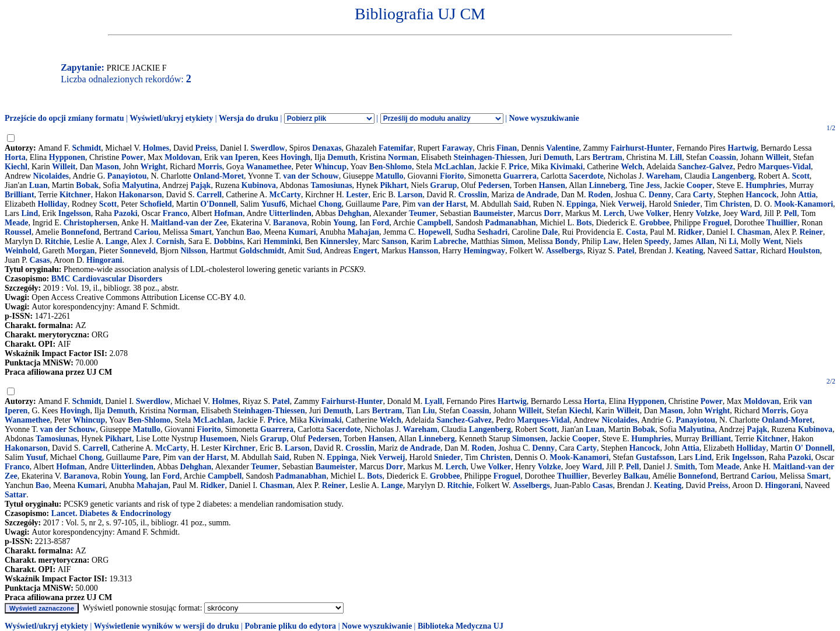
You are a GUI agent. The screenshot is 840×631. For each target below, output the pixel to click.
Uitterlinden (290, 213)
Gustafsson (655, 457)
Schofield (155, 204)
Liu (429, 411)
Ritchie (57, 241)
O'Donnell (218, 204)
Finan (507, 148)
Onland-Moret (218, 176)
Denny (660, 195)
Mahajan (363, 232)
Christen (735, 204)
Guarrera (520, 176)
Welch (631, 167)
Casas (39, 260)
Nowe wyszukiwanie (544, 118)
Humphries (765, 185)
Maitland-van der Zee (188, 223)
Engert (365, 251)
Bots (584, 223)
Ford (381, 223)
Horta (15, 157)
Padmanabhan (510, 223)
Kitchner (75, 195)
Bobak (87, 185)
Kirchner (239, 448)
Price (518, 167)
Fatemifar (396, 148)
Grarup (443, 185)
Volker (657, 213)
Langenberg (733, 176)
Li (732, 241)
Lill (676, 157)
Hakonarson (141, 195)
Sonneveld (138, 251)
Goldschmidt (262, 251)
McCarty (285, 195)
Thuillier (782, 223)
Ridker (690, 232)
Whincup (330, 167)
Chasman (753, 232)
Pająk (200, 185)
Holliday (52, 204)
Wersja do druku (249, 118)
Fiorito (452, 176)
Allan (705, 241)
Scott (801, 176)
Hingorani (104, 260)
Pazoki (125, 213)
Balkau (636, 476)
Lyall (433, 401)
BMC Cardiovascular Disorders (107, 279)
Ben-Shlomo (391, 167)
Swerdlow (268, 148)
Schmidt (87, 148)
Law (611, 241)
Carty (703, 195)
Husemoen (218, 439)
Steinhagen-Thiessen (489, 157)
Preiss (206, 148)
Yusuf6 (274, 204)
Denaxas (327, 148)
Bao (253, 232)
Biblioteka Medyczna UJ (461, 626)
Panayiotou (127, 176)
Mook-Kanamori (804, 204)
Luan (38, 185)
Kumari (302, 232)
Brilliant (20, 195)
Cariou (146, 232)
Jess (653, 185)
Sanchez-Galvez (706, 167)
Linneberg (607, 185)
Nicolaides (51, 176)
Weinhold (22, 251)
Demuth (341, 157)
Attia (807, 195)
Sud (314, 251)
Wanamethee (269, 167)
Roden (599, 195)
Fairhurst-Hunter (642, 148)
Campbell (434, 223)
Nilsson (193, 251)
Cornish (170, 241)
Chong (330, 204)
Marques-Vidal (785, 167)
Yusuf (36, 457)
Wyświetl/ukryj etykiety (171, 118)
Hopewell (435, 232)
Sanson (394, 241)
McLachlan (454, 167)
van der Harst (442, 204)
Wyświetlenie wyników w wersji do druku (167, 626)
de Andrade (537, 195)
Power (132, 157)
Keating (689, 251)
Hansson (423, 251)
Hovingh (295, 157)
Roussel (18, 232)
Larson (410, 195)
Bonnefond (80, 232)
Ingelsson (75, 213)
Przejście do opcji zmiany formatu (64, 118)
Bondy (566, 241)
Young (344, 223)
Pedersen (494, 185)
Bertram (607, 157)
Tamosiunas (332, 185)
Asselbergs (565, 251)
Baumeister (493, 213)
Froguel (716, 223)
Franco (175, 213)
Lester (357, 195)
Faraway (457, 148)
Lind (29, 213)
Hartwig (742, 148)
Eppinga (581, 204)
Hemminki (282, 241)
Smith (685, 467)
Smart (201, 232)
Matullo (389, 176)
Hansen (552, 185)
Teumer (422, 213)
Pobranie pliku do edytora (290, 626)
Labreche (450, 241)
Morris (210, 167)
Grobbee (654, 223)
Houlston (804, 251)
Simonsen (529, 439)
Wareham (663, 176)
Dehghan (353, 213)
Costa (636, 232)
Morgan (80, 251)
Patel (625, 251)
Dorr (552, 213)
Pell (791, 213)
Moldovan (182, 157)
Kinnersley (339, 241)
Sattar (745, 251)
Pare (390, 204)
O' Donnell (813, 448)
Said (521, 204)
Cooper (699, 185)
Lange (116, 241)
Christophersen (91, 223)
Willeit (777, 157)
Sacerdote (587, 176)
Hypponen (67, 157)
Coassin (722, 157)
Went (772, 241)
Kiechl (16, 167)
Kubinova (259, 185)
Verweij (631, 204)
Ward (750, 213)
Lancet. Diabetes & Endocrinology (111, 513)
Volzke (707, 213)
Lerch (614, 213)
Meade (16, 223)
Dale (550, 232)
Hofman (228, 213)
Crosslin (473, 195)
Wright (153, 167)
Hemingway (484, 251)
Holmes (156, 148)
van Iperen (239, 157)
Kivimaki (566, 167)
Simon (512, 241)
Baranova (290, 223)
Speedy (657, 241)
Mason (107, 167)
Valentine (562, 148)
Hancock (761, 195)
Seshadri (492, 232)
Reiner (811, 232)
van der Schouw (311, 176)
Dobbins (229, 241)
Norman (402, 157)
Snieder (687, 204)
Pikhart (393, 185)
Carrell (209, 195)
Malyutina (140, 185)
